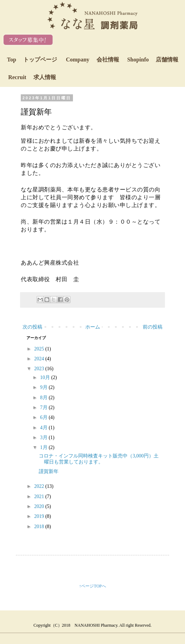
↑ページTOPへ (92, 586)
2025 (40, 349)
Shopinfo (153, 60)
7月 (45, 407)
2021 (40, 497)
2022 (40, 486)
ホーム (93, 327)
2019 (40, 516)
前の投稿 (153, 327)
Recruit (32, 77)
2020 (40, 506)
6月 (45, 417)
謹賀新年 (49, 471)
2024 (40, 359)
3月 (45, 438)
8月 (45, 398)
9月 (45, 387)
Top (32, 60)
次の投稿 (32, 327)
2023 (40, 369)
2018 (40, 527)
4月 (45, 428)
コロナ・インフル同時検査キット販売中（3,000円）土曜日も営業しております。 (99, 459)
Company (92, 60)
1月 (45, 447)
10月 (46, 377)
